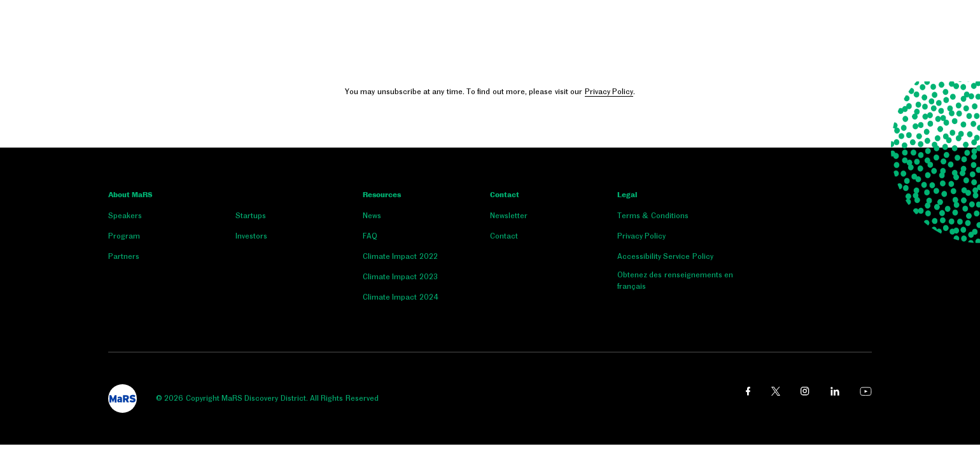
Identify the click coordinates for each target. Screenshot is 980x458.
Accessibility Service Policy (665, 256)
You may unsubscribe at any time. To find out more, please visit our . (490, 92)
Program (124, 236)
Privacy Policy (609, 92)
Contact (505, 195)
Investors (251, 236)
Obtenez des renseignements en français (675, 281)
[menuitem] (172, 218)
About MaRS (130, 195)
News (372, 216)
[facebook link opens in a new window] (748, 391)
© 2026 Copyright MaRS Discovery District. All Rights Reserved (267, 398)
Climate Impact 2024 (401, 297)
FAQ (370, 236)
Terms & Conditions (653, 216)
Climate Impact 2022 (400, 256)
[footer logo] (122, 399)
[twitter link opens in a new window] (776, 391)
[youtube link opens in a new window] (866, 391)
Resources (382, 195)
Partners (124, 256)
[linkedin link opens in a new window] (835, 391)
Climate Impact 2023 (400, 277)
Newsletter (509, 216)
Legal (627, 195)
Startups (251, 216)
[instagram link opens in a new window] (805, 391)
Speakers (125, 216)
